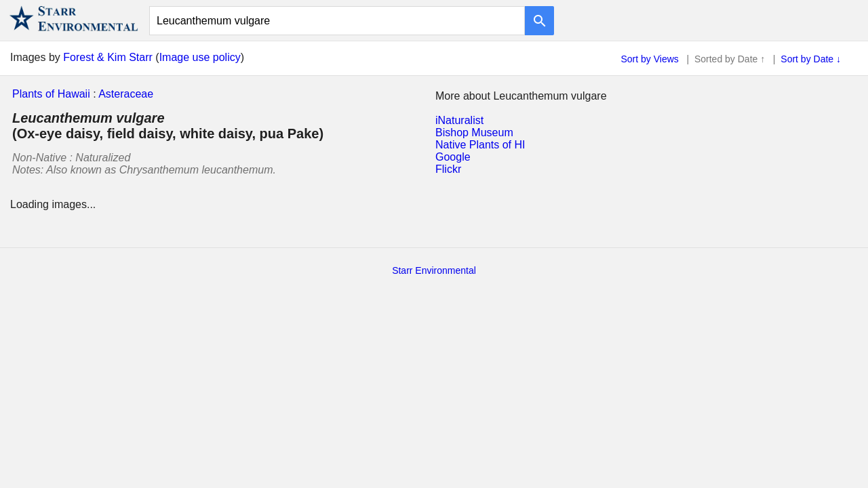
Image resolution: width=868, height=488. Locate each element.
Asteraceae (126, 94)
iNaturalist (459, 120)
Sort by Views (650, 59)
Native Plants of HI (480, 145)
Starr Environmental (434, 270)
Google (453, 157)
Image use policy (200, 57)
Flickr (448, 169)
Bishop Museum (474, 133)
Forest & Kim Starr (108, 57)
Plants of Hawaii (51, 94)
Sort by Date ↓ (811, 59)
